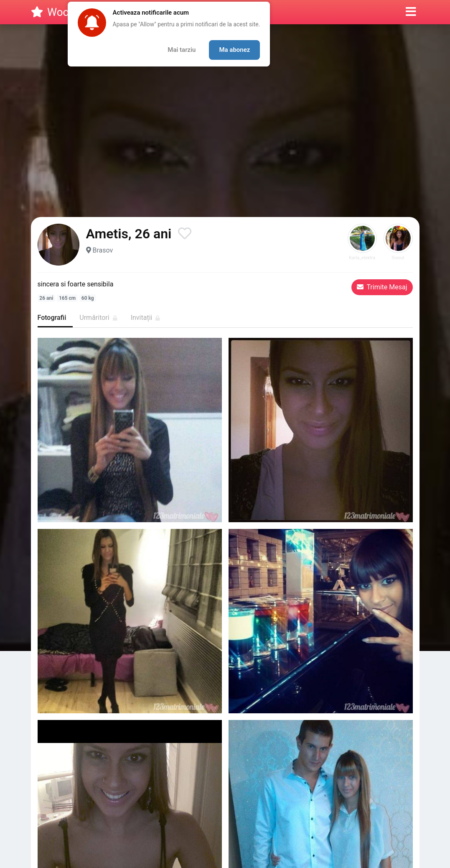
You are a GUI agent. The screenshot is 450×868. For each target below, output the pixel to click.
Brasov (103, 250)
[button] (411, 12)
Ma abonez (234, 50)
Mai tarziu (182, 50)
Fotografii (52, 318)
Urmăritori (98, 318)
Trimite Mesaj (382, 287)
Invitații (146, 318)
